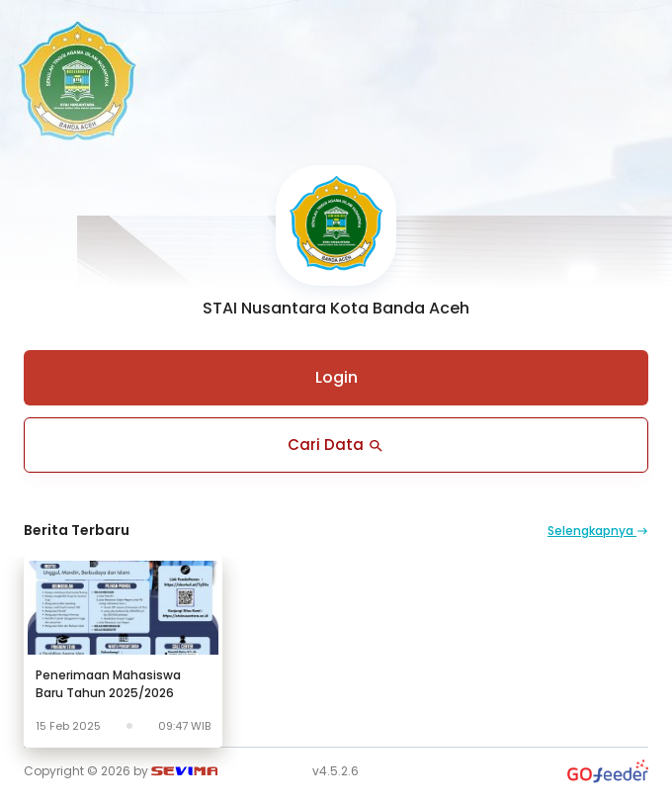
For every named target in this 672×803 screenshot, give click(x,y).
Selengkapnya (598, 531)
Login (336, 377)
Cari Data (336, 445)
